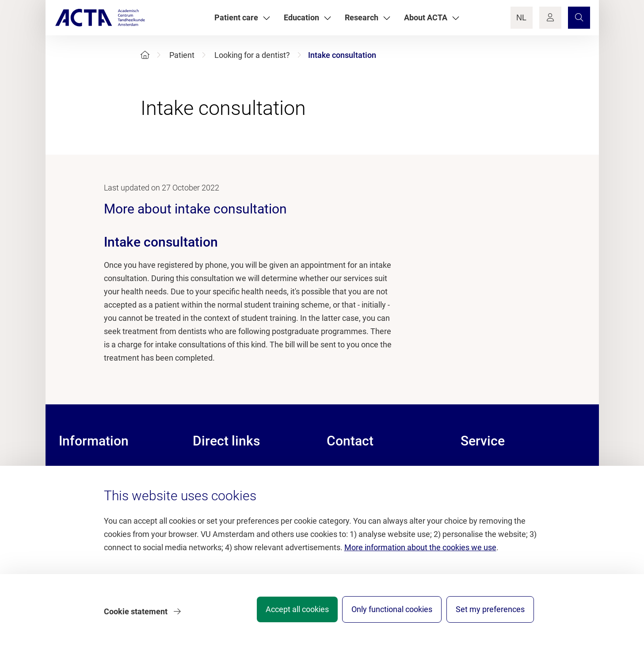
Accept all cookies (285, 614)
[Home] (145, 55)
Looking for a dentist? (252, 55)
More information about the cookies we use (420, 552)
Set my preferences (490, 614)
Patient (182, 55)
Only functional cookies (386, 614)
